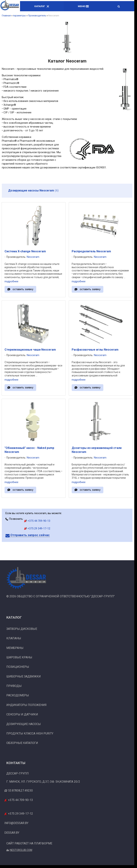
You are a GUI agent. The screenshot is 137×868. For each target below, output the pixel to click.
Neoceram (33, 257)
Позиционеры (18, 667)
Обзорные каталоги (22, 743)
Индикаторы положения (26, 705)
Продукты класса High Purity (30, 733)
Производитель (37, 16)
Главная (6, 16)
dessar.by (12, 833)
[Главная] (10, 6)
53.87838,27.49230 (20, 791)
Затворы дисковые (22, 629)
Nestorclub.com (21, 850)
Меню (83, 6)
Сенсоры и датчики (22, 714)
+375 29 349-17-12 (37, 528)
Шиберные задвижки (24, 676)
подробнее (11, 281)
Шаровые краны (19, 657)
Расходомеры (18, 695)
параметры (19, 16)
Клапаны (14, 638)
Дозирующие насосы (24, 724)
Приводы (14, 686)
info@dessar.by (16, 823)
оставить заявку (23, 289)
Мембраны (15, 648)
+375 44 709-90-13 (37, 521)
